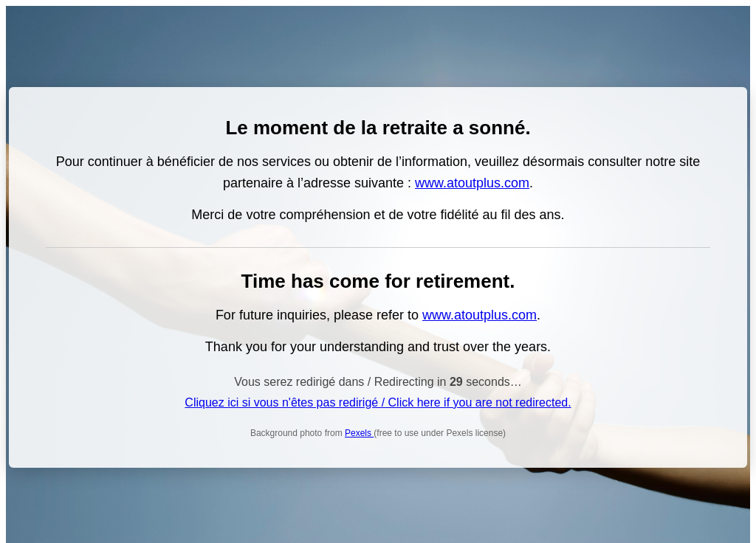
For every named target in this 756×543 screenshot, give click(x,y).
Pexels (359, 433)
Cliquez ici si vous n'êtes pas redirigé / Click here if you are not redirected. (378, 402)
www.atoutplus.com (472, 183)
